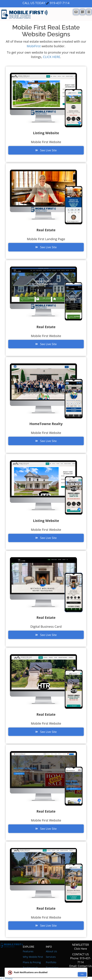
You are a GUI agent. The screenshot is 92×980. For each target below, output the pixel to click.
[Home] (24, 14)
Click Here (81, 949)
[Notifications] (76, 12)
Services (51, 957)
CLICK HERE (52, 57)
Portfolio (51, 962)
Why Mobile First (33, 957)
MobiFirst (34, 46)
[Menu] (89, 12)
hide (82, 974)
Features (28, 951)
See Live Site (46, 150)
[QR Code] (82, 12)
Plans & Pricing (32, 962)
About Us (51, 951)
